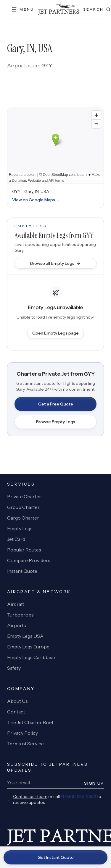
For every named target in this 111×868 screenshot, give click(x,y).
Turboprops (20, 615)
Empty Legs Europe (28, 647)
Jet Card (16, 539)
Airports (17, 625)
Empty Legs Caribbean (32, 657)
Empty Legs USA (25, 636)
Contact (16, 712)
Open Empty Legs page (55, 333)
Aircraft (16, 604)
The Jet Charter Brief (30, 722)
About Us (17, 701)
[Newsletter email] (44, 783)
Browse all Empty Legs (55, 263)
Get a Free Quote (56, 404)
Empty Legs (20, 528)
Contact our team (30, 796)
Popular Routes (24, 550)
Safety (14, 668)
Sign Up (94, 783)
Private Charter (24, 497)
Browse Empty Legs (56, 422)
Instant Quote (22, 571)
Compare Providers (29, 560)
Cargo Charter (23, 518)
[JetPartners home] (59, 9)
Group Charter (23, 507)
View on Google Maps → (36, 200)
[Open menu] (23, 9)
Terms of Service (25, 744)
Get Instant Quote (56, 857)
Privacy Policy (22, 733)
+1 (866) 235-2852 (78, 796)
